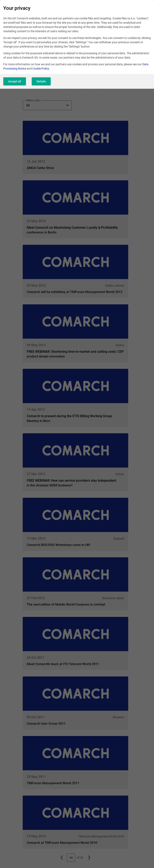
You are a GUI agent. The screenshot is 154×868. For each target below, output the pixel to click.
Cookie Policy (41, 69)
